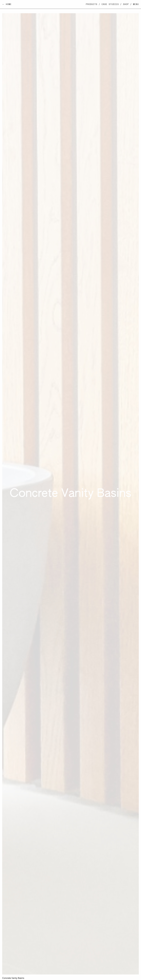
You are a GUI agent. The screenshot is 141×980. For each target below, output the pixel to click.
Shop (126, 4)
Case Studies (110, 4)
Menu (136, 4)
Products (92, 4)
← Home (7, 4)
